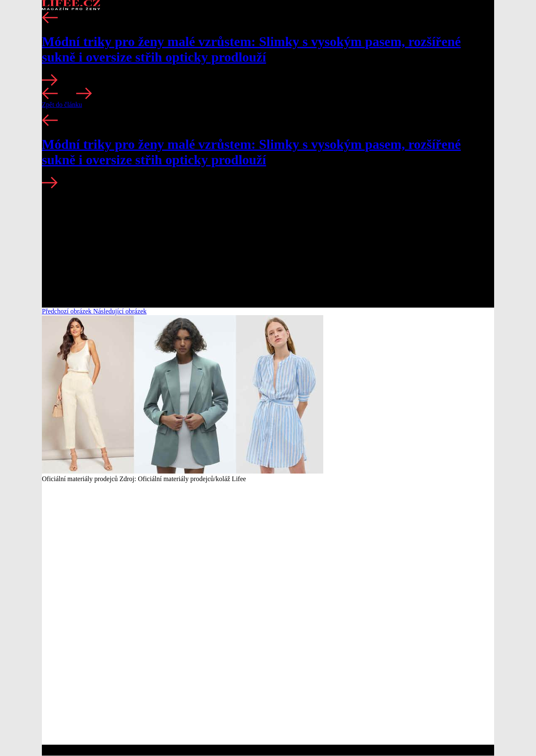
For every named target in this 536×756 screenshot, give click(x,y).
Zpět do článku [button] (62, 105)
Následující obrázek (120, 311)
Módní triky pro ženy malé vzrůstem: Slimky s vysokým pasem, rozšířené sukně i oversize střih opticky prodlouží (251, 49)
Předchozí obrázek (68, 311)
